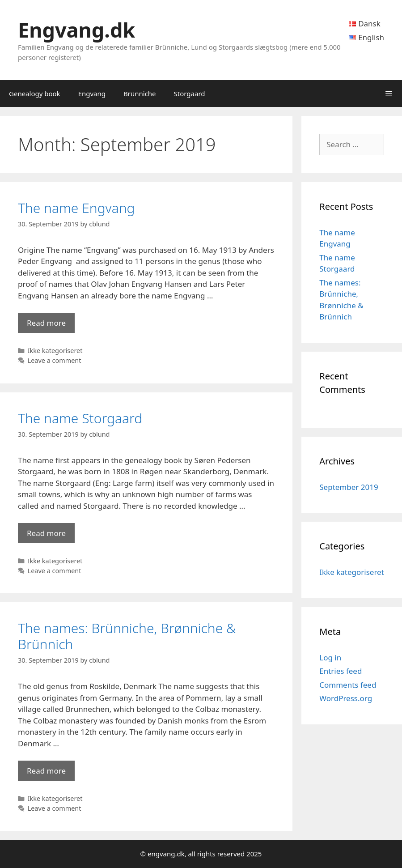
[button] (389, 94)
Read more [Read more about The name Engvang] (46, 323)
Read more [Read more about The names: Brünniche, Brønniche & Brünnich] (46, 771)
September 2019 (349, 487)
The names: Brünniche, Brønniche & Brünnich (127, 636)
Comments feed (348, 685)
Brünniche (140, 94)
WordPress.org (346, 698)
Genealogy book (35, 94)
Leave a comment (55, 360)
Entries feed (341, 671)
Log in (330, 657)
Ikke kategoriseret (55, 351)
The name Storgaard (80, 418)
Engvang (92, 94)
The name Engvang (76, 208)
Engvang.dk (76, 30)
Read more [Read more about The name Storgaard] (46, 533)
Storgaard (190, 94)
